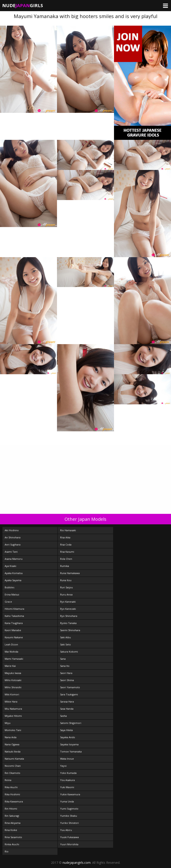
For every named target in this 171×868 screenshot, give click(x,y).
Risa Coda (66, 545)
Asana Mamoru (14, 559)
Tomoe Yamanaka (71, 751)
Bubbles (9, 587)
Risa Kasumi (67, 552)
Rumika (65, 566)
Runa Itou (66, 580)
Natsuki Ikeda (13, 751)
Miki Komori (12, 694)
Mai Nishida (11, 652)
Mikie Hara (11, 702)
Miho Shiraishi (13, 687)
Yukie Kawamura (70, 794)
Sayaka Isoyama (69, 744)
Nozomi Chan (13, 766)
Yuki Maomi (67, 787)
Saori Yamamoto (70, 687)
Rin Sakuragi (12, 816)
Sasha (63, 716)
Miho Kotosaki (13, 680)
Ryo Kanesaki (68, 602)
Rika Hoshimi (12, 794)
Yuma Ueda (67, 801)
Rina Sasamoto (13, 837)
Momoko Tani (13, 730)
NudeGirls (23, 5)
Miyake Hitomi (13, 716)
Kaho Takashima (14, 616)
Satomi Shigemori (71, 723)
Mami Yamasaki (14, 659)
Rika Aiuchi (11, 787)
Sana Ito (65, 666)
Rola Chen (66, 559)
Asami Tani (11, 552)
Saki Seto (65, 644)
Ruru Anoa (66, 594)
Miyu (8, 723)
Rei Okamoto (12, 773)
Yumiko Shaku (69, 816)
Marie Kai (10, 666)
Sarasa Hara (67, 702)
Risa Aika (65, 537)
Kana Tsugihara (14, 623)
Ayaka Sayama (13, 580)
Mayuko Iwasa (13, 673)
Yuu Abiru (66, 830)
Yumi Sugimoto (69, 809)
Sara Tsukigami (69, 694)
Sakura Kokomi (69, 652)
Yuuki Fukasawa (69, 837)
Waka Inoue (67, 759)
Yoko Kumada (68, 773)
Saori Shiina (67, 680)
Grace (8, 602)
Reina (8, 780)
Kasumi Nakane (14, 637)
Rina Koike (11, 830)
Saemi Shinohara (70, 630)
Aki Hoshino (12, 530)
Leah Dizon (11, 644)
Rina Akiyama (13, 823)
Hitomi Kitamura (14, 609)
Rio (7, 851)
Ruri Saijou (66, 587)
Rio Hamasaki (68, 530)
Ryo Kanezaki (68, 609)
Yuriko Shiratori (69, 823)
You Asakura (67, 780)
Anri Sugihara (13, 545)
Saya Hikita (66, 730)
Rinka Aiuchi (12, 844)
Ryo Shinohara (69, 616)
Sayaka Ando (68, 737)
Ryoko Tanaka (68, 623)
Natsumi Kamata (14, 759)
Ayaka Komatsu (14, 573)
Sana (63, 659)
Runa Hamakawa (70, 573)
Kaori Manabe (13, 630)
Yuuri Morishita (69, 844)
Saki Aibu (65, 637)
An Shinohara (13, 537)
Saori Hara (66, 673)
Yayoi (63, 766)
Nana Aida (11, 737)
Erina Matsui (12, 594)
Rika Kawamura (14, 801)
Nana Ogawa (12, 744)
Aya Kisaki (10, 566)
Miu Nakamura (13, 709)
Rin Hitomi (11, 809)
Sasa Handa (67, 709)
